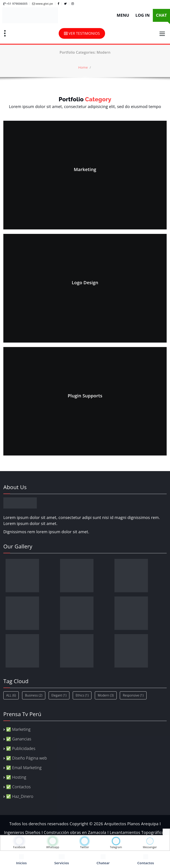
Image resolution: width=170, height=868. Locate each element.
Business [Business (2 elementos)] (34, 695)
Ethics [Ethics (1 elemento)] (82, 695)
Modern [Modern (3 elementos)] (106, 695)
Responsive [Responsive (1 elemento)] (133, 695)
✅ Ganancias (19, 739)
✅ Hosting (16, 777)
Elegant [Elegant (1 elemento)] (59, 695)
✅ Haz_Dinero (20, 796)
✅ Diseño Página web (26, 758)
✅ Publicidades (21, 748)
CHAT (161, 15)
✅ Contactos (18, 787)
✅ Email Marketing (24, 768)
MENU (123, 15)
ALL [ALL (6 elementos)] (11, 695)
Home (83, 67)
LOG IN (143, 15)
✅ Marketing (18, 729)
